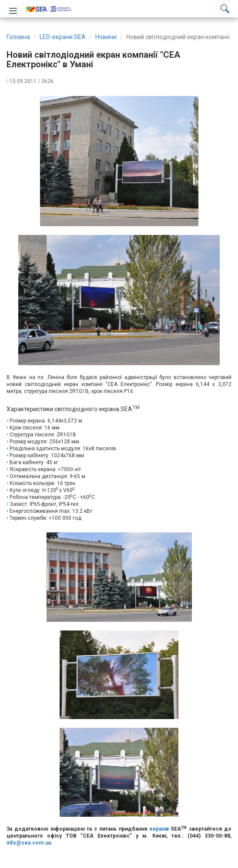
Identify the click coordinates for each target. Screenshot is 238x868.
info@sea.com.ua (29, 843)
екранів (159, 829)
